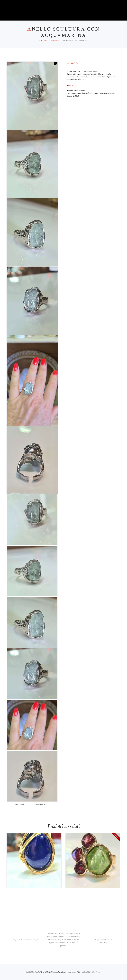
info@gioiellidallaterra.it (103, 940)
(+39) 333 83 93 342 (103, 943)
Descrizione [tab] (20, 804)
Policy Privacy (96, 972)
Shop (46, 40)
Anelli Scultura (55, 40)
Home (40, 40)
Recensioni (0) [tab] (40, 804)
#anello (85, 93)
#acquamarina (76, 93)
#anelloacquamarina (96, 93)
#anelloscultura (110, 93)
